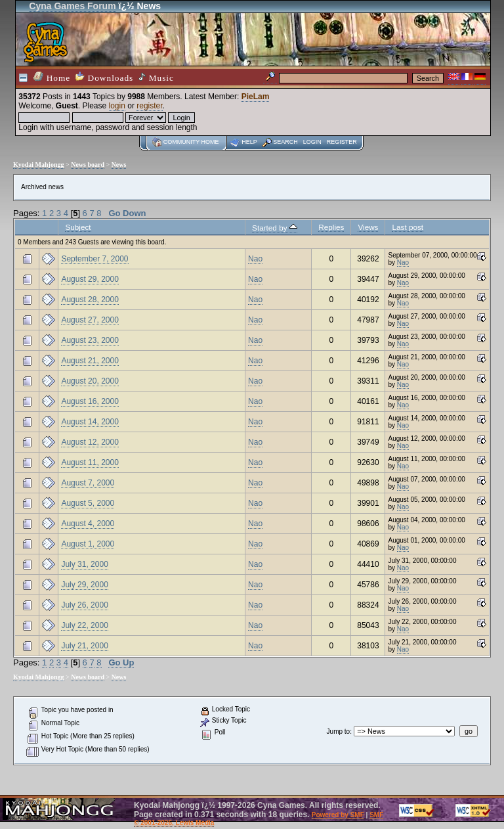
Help (249, 142)
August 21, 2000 (90, 361)
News (119, 165)
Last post (408, 227)
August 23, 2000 (90, 340)
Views (368, 227)
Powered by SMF (338, 815)
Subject (78, 227)
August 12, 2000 (90, 442)
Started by (275, 228)
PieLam (256, 97)
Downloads (104, 77)
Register (342, 142)
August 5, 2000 (88, 503)
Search (285, 142)
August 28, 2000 (90, 300)
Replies (331, 227)
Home (52, 77)
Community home (191, 142)
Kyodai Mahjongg (39, 165)
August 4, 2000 (88, 524)
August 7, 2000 (88, 483)
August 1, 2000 (88, 544)
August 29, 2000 (90, 279)
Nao (255, 259)
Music (156, 78)
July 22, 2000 (84, 625)
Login (312, 142)
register (149, 106)
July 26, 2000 (84, 605)
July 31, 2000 (84, 564)
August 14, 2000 (90, 422)
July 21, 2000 (84, 646)
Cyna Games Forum (72, 6)
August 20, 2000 (90, 381)
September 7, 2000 (94, 259)
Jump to (339, 731)
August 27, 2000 (90, 320)
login (117, 106)
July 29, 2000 (84, 585)
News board (88, 165)
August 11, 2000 (90, 462)
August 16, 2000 (90, 401)
